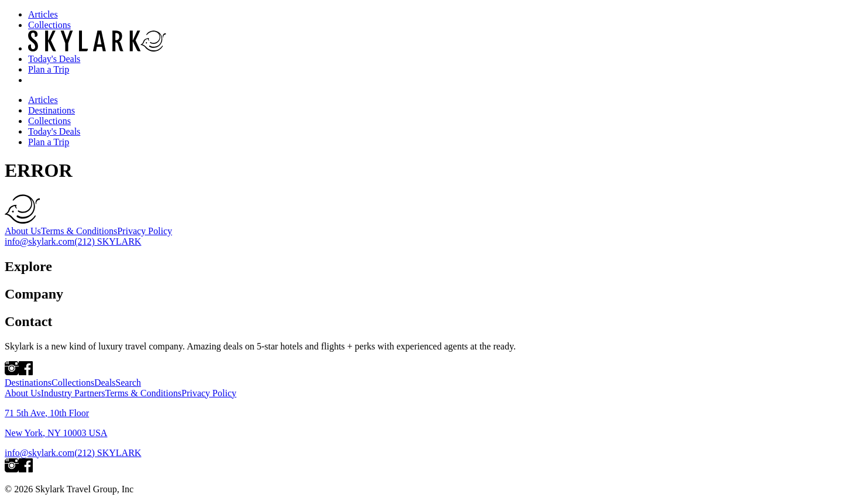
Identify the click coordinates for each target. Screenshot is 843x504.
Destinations (52, 110)
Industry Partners (73, 393)
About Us (23, 231)
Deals (105, 383)
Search (128, 383)
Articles (43, 14)
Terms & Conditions (79, 231)
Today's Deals (54, 59)
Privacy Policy (145, 231)
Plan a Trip (49, 69)
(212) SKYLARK (108, 241)
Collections (49, 25)
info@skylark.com (40, 241)
